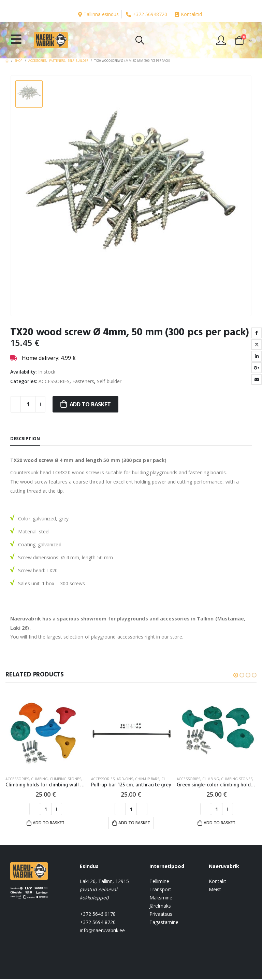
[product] (46, 731)
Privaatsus (161, 915)
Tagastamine (164, 923)
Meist (215, 890)
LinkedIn (257, 356)
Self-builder (109, 381)
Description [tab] (25, 438)
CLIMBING (39, 779)
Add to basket (90, 404)
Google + (257, 368)
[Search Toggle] (140, 40)
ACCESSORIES (54, 381)
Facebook (257, 333)
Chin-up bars (147, 779)
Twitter (257, 345)
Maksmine (161, 898)
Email (257, 379)
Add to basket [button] (49, 823)
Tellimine (159, 882)
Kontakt (217, 882)
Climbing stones (65, 779)
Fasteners (83, 381)
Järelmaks (160, 906)
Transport (160, 890)
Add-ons (125, 779)
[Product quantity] (28, 404)
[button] (236, 675)
